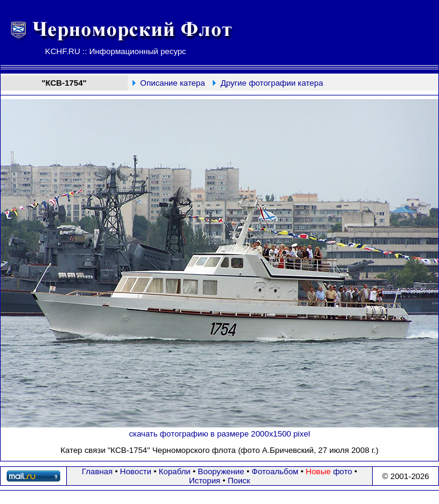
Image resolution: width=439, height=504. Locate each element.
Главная (98, 471)
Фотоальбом (275, 471)
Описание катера (173, 83)
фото (329, 471)
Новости (136, 471)
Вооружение (221, 471)
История (205, 481)
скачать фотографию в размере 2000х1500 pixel (219, 434)
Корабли (175, 471)
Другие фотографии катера (272, 83)
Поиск (239, 481)
